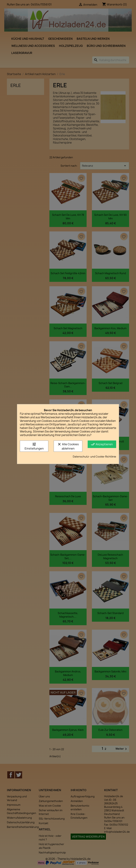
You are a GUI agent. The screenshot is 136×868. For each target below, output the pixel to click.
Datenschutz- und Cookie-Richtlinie (94, 457)
